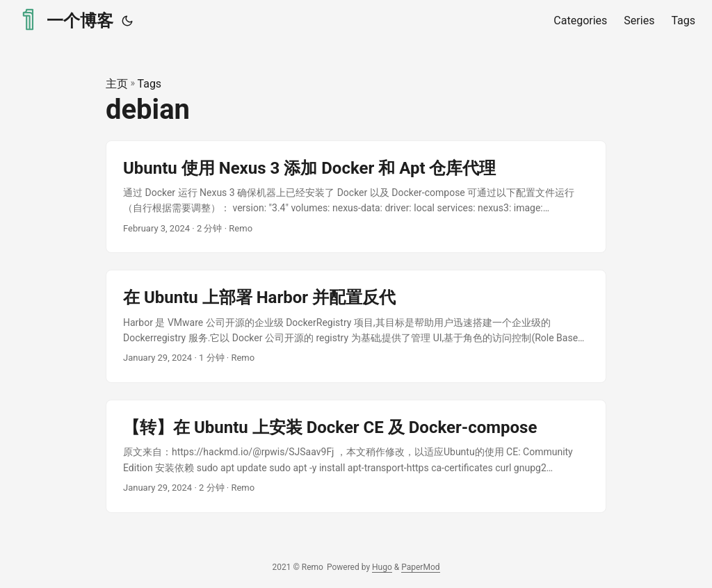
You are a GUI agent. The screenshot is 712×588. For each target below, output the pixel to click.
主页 (117, 84)
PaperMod (420, 567)
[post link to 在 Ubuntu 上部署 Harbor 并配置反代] (356, 326)
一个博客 (65, 20)
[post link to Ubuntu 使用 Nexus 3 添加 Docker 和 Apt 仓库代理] (356, 197)
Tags (150, 84)
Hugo (382, 567)
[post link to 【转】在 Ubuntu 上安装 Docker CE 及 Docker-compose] (356, 456)
